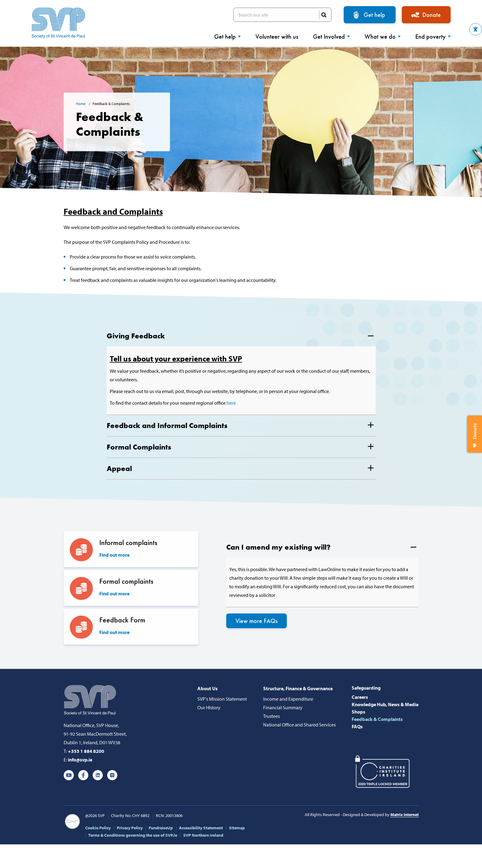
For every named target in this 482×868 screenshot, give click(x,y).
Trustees (271, 716)
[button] (476, 29)
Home (81, 104)
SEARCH (324, 15)
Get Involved (331, 37)
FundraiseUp (161, 828)
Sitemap (237, 828)
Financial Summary (283, 707)
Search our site (282, 15)
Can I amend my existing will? (278, 547)
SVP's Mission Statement (222, 699)
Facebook (83, 775)
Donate (432, 15)
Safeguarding (366, 688)
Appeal (119, 468)
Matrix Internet (405, 815)
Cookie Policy (98, 828)
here (231, 403)
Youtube (69, 775)
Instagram (112, 775)
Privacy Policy (130, 828)
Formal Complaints (139, 447)
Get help (374, 15)
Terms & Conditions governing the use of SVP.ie (133, 835)
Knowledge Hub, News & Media (385, 704)
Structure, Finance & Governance (298, 688)
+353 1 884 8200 (86, 751)
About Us (207, 688)
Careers (360, 697)
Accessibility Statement (201, 828)
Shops (358, 712)
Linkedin (98, 775)
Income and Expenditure (288, 699)
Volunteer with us (277, 37)
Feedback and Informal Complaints (167, 425)
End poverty (433, 37)
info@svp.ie (80, 760)
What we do (383, 37)
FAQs (357, 726)
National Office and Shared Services (299, 725)
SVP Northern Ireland (203, 835)
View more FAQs (257, 621)
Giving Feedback (136, 336)
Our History (209, 707)
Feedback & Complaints (377, 719)
